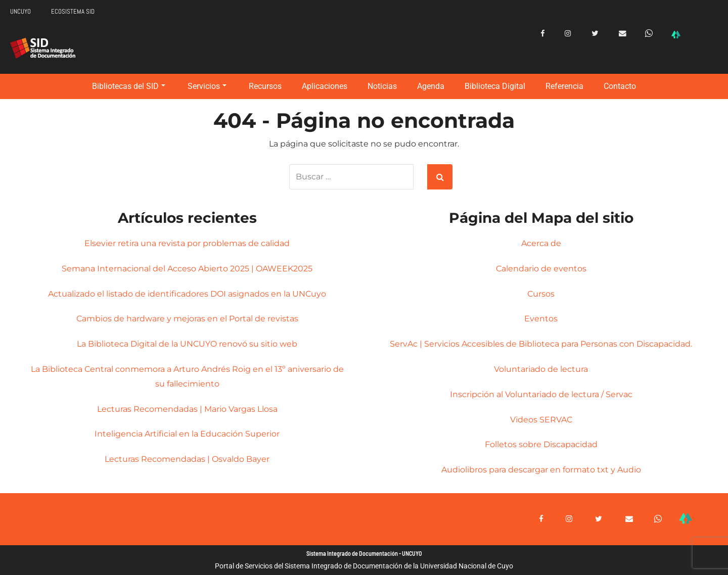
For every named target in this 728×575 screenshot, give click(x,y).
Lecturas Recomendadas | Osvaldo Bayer (187, 459)
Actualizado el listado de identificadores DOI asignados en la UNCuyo (187, 294)
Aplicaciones (325, 86)
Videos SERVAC (541, 420)
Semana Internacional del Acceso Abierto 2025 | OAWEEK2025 (187, 269)
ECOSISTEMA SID (73, 11)
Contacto (620, 86)
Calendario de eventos (541, 269)
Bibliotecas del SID (129, 86)
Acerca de (541, 243)
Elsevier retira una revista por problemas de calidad (187, 243)
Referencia (564, 86)
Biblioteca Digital (495, 86)
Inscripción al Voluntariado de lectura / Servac (541, 394)
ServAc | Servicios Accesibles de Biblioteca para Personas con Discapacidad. (541, 344)
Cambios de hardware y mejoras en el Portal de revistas (187, 319)
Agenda (431, 86)
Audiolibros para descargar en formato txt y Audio (541, 470)
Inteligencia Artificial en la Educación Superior (187, 434)
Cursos (541, 294)
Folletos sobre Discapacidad (541, 444)
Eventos (541, 319)
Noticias (382, 86)
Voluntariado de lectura (541, 369)
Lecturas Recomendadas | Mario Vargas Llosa (187, 409)
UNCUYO (20, 11)
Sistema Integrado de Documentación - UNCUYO (364, 554)
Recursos (265, 86)
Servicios (207, 86)
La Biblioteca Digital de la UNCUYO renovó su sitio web (187, 344)
